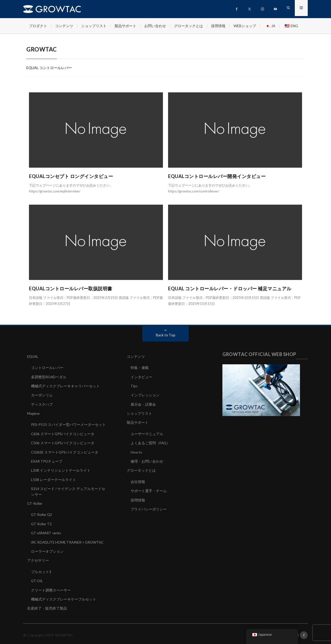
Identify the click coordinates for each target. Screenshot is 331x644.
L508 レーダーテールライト (54, 478)
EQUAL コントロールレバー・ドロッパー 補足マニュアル (230, 288)
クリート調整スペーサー (51, 587)
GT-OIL (37, 578)
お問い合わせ (155, 26)
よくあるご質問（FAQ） (151, 442)
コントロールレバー (47, 368)
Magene (34, 413)
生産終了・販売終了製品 (47, 606)
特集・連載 (140, 368)
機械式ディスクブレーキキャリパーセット (65, 386)
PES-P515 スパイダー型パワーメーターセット (69, 424)
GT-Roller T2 (42, 522)
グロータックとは (189, 26)
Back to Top (166, 335)
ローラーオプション (47, 549)
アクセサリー (38, 558)
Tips (134, 386)
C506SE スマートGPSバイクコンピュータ (65, 451)
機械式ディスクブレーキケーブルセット (64, 597)
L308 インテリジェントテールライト (61, 469)
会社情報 (138, 480)
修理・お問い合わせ (147, 460)
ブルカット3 (41, 569)
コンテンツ (64, 26)
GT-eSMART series (47, 531)
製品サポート (125, 26)
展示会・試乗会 (143, 404)
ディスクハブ (42, 404)
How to (137, 451)
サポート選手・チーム (149, 489)
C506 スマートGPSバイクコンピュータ (63, 442)
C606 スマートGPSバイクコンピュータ (63, 433)
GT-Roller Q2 (42, 513)
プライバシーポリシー (149, 508)
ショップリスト (94, 26)
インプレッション (145, 395)
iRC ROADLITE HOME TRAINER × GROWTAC (69, 540)
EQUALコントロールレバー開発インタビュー (217, 176)
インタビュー (141, 377)
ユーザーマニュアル (147, 433)
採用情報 (218, 26)
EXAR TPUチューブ (47, 460)
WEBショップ (245, 26)
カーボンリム (42, 395)
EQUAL (33, 356)
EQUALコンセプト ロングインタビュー (71, 176)
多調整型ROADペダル (49, 377)
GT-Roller (35, 502)
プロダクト (38, 26)
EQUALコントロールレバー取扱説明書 (71, 288)
